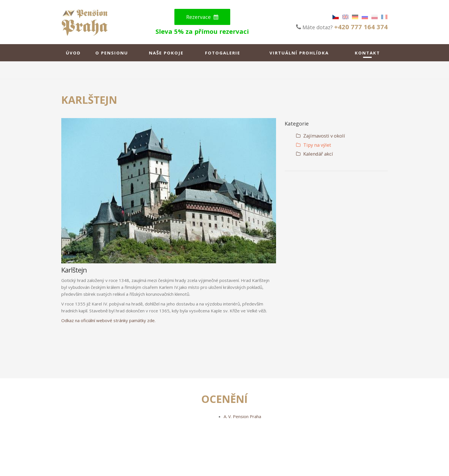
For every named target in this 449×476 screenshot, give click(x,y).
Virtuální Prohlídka (299, 53)
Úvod (73, 53)
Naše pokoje (166, 53)
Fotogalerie (223, 53)
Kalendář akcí (315, 154)
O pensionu (112, 53)
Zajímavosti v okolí (321, 136)
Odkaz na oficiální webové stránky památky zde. (108, 320)
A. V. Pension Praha (242, 416)
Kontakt (367, 53)
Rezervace (202, 17)
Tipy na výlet (314, 145)
